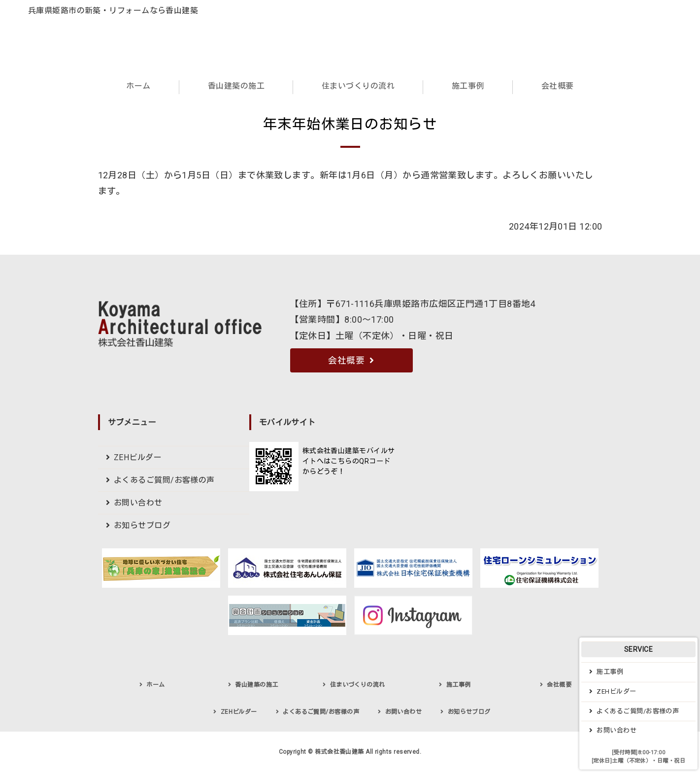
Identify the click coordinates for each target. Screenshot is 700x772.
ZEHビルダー (138, 457)
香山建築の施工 (236, 86)
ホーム (138, 86)
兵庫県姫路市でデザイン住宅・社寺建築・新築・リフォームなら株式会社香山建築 (107, 42)
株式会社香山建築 (339, 752)
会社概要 (558, 86)
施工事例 (468, 86)
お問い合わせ (138, 503)
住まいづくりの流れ (358, 86)
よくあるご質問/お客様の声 (164, 480)
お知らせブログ (142, 525)
